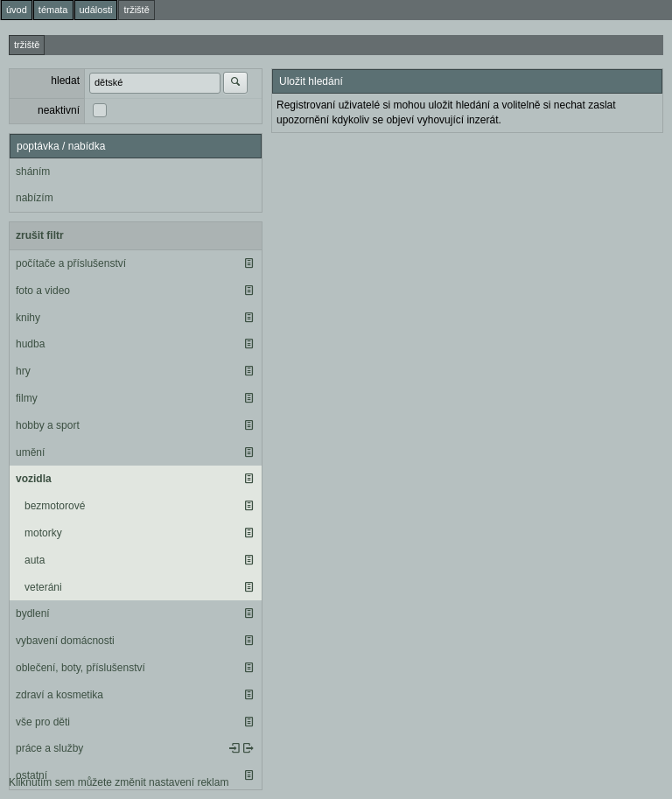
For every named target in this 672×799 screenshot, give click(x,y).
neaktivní (59, 110)
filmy (27, 398)
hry (23, 371)
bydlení (33, 613)
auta (35, 560)
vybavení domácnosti (65, 641)
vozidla (34, 479)
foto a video (43, 291)
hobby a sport (48, 425)
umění (30, 452)
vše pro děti (43, 722)
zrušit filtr (40, 235)
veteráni (43, 587)
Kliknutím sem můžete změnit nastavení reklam (119, 782)
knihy (28, 318)
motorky (43, 533)
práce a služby (49, 748)
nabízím (35, 198)
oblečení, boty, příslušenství (80, 668)
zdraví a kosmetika (59, 695)
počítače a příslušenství (71, 263)
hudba (30, 344)
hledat (65, 81)
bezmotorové (55, 506)
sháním (33, 172)
